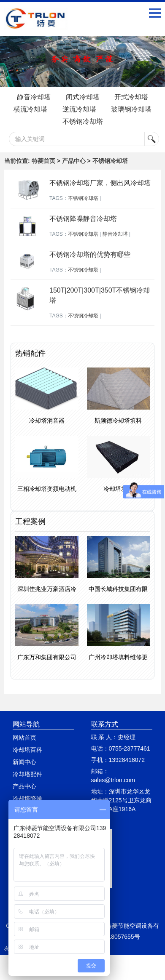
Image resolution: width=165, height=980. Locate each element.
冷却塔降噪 (27, 799)
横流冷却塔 (30, 109)
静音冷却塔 (34, 97)
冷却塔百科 (27, 750)
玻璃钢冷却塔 (131, 109)
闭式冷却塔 (83, 97)
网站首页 (24, 738)
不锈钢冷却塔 (83, 121)
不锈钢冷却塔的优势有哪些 (90, 254)
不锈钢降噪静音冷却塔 (83, 219)
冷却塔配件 (27, 774)
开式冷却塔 (131, 97)
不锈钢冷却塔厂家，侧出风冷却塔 (100, 183)
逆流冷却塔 (79, 109)
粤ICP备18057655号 (113, 937)
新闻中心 (24, 762)
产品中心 (74, 161)
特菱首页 (43, 161)
